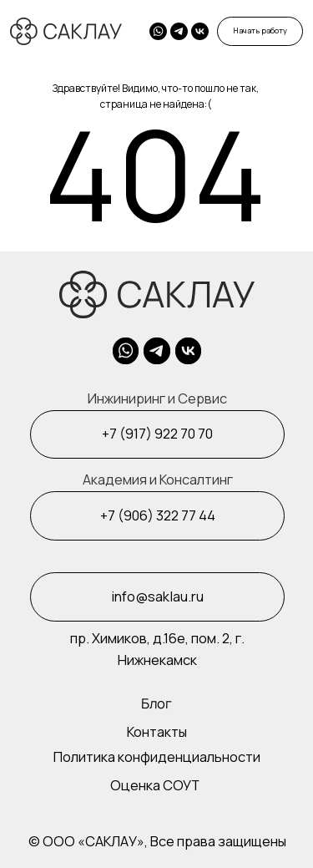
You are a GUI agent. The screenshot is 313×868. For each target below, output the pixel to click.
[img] (200, 31)
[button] (260, 31)
